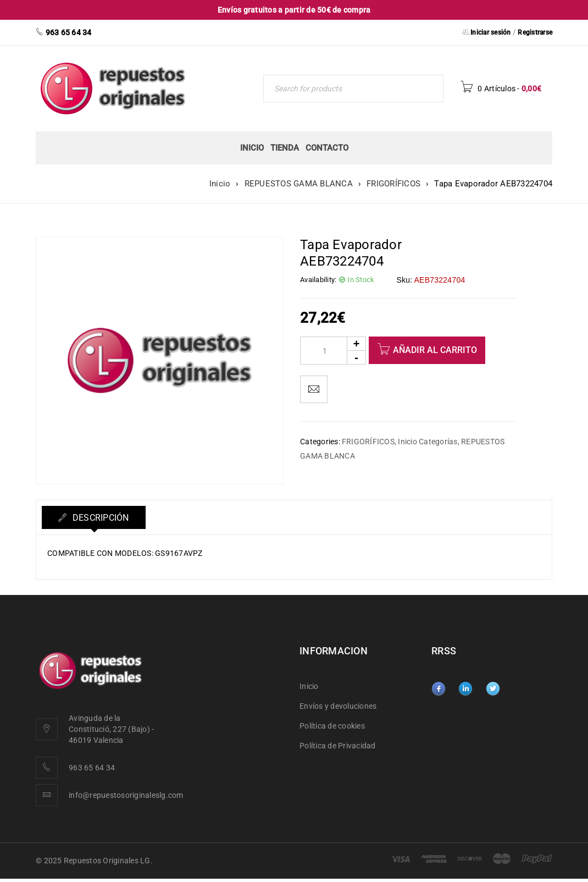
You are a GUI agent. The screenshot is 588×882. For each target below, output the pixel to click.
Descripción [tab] (100, 518)
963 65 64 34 (92, 768)
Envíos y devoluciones (338, 706)
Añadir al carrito (435, 350)
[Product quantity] (333, 351)
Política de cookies (332, 726)
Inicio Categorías (428, 442)
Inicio (220, 184)
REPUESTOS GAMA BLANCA (299, 184)
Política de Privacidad (338, 746)
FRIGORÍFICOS (393, 184)
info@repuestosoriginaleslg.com (126, 795)
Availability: (318, 280)
